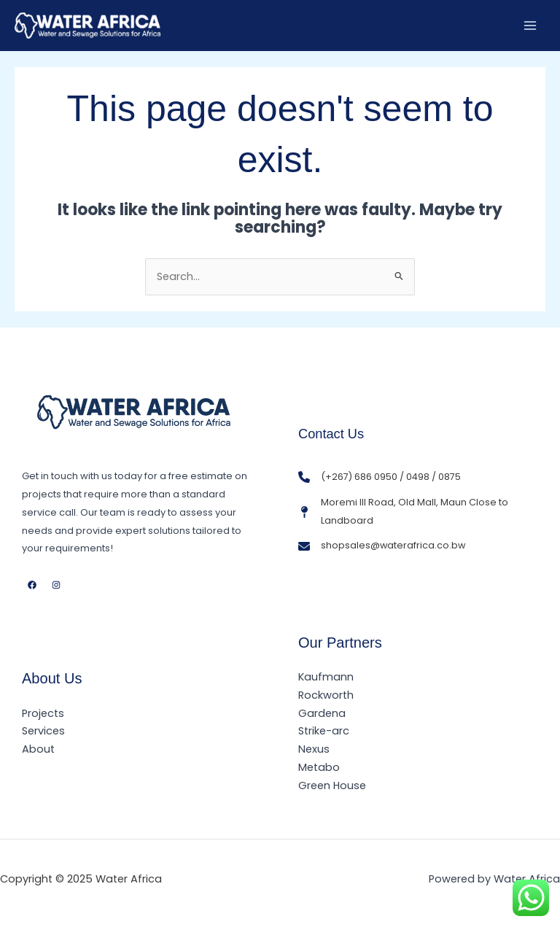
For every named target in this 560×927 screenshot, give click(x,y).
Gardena (322, 713)
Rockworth (326, 695)
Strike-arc (324, 731)
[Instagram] (56, 585)
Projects (43, 713)
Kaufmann (326, 677)
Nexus (314, 749)
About (38, 749)
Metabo (319, 767)
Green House (332, 786)
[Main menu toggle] (530, 26)
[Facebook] (32, 585)
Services (43, 731)
